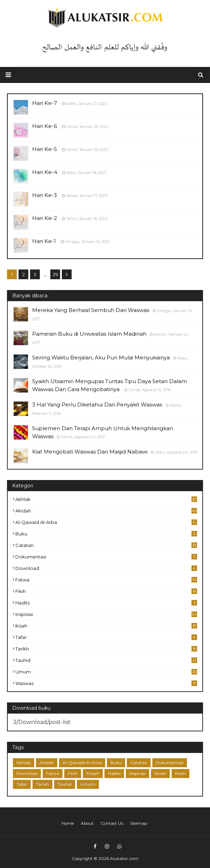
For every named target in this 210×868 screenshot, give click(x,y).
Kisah (106, 626)
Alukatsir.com (124, 858)
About (87, 823)
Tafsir (106, 637)
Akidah (106, 511)
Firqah (93, 773)
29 (55, 274)
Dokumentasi (106, 557)
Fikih (106, 591)
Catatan (106, 545)
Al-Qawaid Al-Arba (106, 522)
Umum (106, 672)
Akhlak (106, 499)
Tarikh (106, 649)
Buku (106, 534)
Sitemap (139, 823)
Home (68, 823)
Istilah (160, 773)
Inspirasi (106, 614)
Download (106, 568)
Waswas (106, 683)
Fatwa (106, 580)
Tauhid (106, 660)
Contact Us (112, 823)
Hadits (106, 603)
